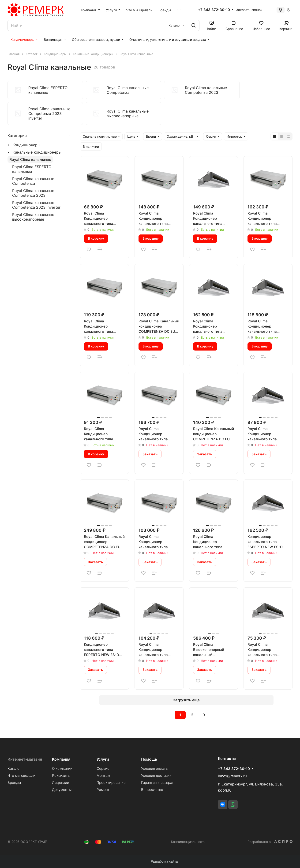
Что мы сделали (21, 776)
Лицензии (61, 783)
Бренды (14, 783)
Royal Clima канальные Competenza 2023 (33, 193)
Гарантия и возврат (157, 783)
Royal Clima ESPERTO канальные (32, 169)
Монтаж (103, 776)
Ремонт (103, 790)
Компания (61, 759)
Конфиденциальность (188, 842)
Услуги (103, 759)
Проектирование (111, 783)
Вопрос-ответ (153, 790)
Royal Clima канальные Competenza (33, 181)
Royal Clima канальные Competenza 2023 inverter (36, 205)
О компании (62, 768)
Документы (62, 790)
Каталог (14, 768)
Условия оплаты (155, 768)
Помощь (149, 759)
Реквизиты (61, 776)
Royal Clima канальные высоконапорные (33, 217)
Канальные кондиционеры (37, 152)
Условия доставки (156, 776)
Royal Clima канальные (30, 159)
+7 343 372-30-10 (214, 10)
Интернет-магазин (25, 759)
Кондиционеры (26, 145)
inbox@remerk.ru (232, 776)
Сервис (103, 768)
